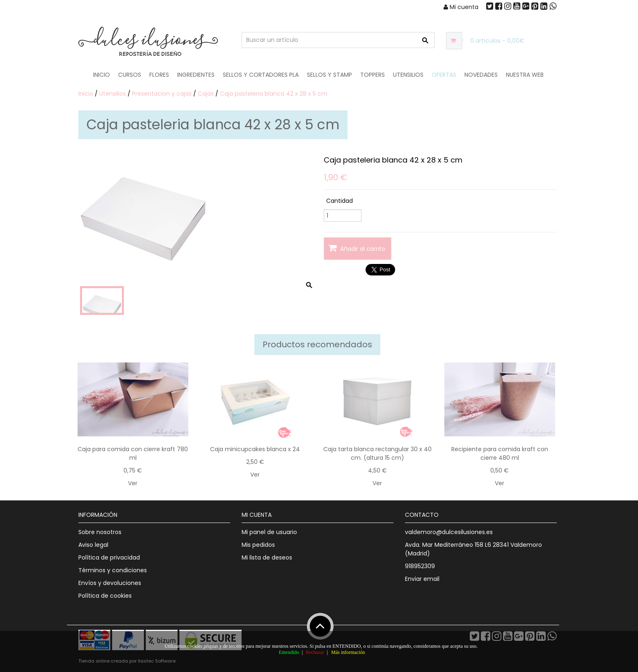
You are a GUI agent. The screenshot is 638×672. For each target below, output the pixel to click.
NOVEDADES (481, 75)
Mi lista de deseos (267, 557)
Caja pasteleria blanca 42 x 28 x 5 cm (274, 94)
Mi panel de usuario (269, 532)
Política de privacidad (109, 557)
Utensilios (408, 75)
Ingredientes (196, 75)
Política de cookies (105, 596)
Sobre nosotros (100, 532)
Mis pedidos (258, 545)
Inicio (102, 75)
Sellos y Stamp (329, 75)
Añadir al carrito (357, 248)
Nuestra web (525, 75)
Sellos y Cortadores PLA (261, 75)
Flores (159, 75)
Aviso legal (93, 545)
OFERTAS (444, 75)
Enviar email (422, 579)
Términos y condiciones (113, 570)
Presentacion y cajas (162, 94)
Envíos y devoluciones (110, 583)
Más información (348, 652)
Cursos (130, 75)
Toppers (373, 75)
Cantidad (340, 201)
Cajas (206, 94)
